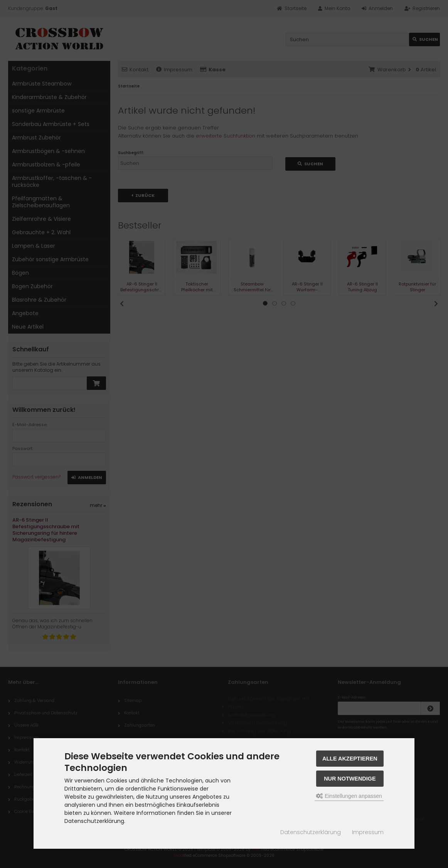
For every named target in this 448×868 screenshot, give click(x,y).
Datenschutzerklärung (311, 832)
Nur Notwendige (350, 779)
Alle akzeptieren (350, 759)
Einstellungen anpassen (349, 796)
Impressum (368, 832)
